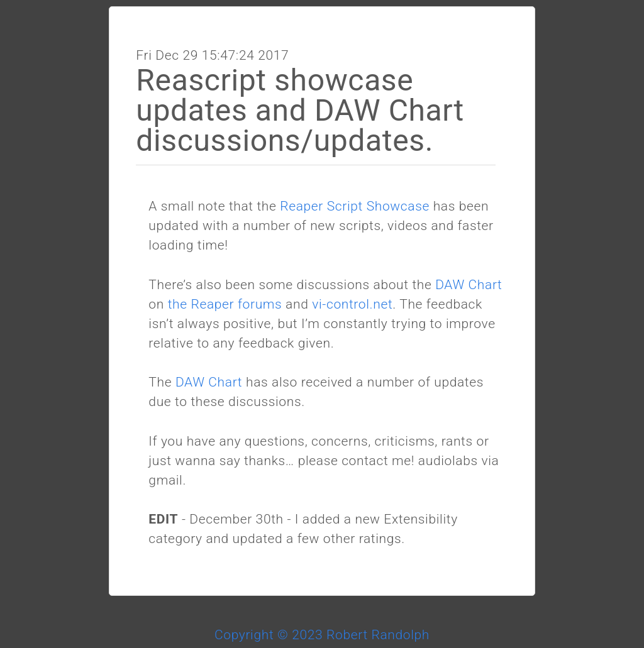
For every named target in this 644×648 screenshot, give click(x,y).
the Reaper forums (225, 304)
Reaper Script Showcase (355, 206)
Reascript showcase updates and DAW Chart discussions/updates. (300, 112)
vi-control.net (352, 304)
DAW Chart (469, 285)
